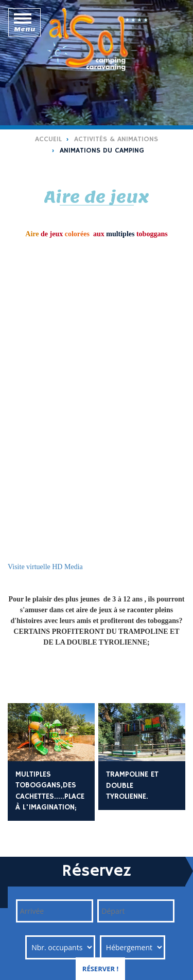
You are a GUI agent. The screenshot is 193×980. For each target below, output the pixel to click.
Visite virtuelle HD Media (45, 567)
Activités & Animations (116, 139)
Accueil (48, 139)
